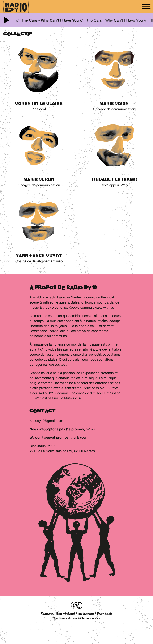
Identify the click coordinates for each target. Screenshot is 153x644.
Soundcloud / (67, 614)
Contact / (48, 614)
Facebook (105, 614)
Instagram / (87, 614)
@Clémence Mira (89, 618)
